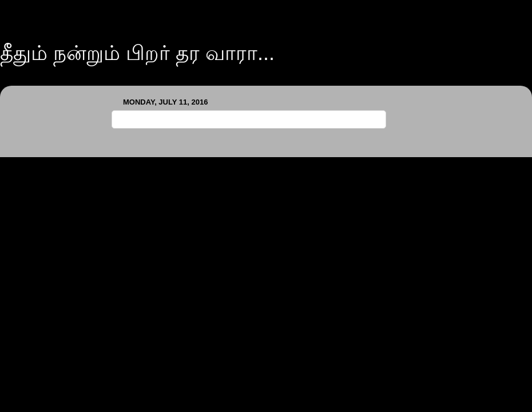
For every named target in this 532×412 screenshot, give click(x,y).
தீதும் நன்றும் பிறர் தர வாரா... (137, 53)
